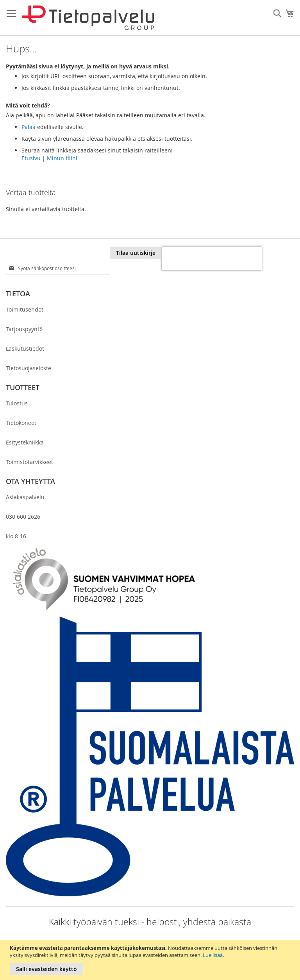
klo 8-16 (16, 536)
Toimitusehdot (25, 309)
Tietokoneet (21, 423)
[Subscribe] (136, 253)
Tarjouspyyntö (24, 329)
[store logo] (88, 18)
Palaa (29, 127)
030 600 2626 (23, 517)
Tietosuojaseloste (29, 368)
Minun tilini (62, 158)
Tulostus (17, 403)
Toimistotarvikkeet (29, 462)
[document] (151, 960)
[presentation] (212, 258)
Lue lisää (213, 955)
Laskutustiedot (25, 348)
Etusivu (31, 158)
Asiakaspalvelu (25, 497)
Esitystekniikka (25, 442)
